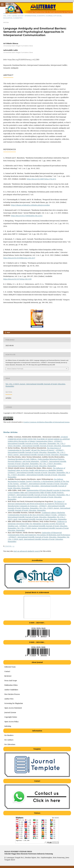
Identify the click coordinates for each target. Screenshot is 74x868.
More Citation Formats (15, 369)
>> (14, 546)
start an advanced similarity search (27, 551)
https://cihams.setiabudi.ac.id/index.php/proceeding (30, 205)
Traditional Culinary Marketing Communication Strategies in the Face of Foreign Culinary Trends (36, 514)
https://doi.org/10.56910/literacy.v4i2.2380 (23, 60)
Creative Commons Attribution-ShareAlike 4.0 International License (46, 422)
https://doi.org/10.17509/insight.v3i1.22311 (27, 216)
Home (6, 13)
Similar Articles (10, 432)
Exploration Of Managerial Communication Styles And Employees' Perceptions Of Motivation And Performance (39, 534)
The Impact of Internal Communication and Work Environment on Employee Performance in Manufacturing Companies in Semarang (37, 504)
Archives (13, 13)
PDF (8, 332)
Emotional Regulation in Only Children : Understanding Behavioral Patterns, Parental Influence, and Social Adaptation (36, 460)
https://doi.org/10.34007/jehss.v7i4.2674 (41, 179)
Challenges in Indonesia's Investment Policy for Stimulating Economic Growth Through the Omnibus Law (37, 524)
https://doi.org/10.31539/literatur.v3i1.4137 (19, 258)
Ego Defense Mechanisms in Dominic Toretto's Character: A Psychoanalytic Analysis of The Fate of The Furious (38, 481)
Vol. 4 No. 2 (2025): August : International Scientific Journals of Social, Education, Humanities (33, 17)
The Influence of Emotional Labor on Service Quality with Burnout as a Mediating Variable (36, 469)
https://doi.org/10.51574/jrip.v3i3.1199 (17, 279)
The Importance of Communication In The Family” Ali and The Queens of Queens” (34, 449)
